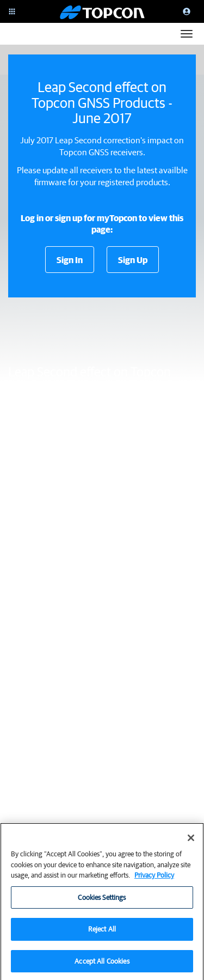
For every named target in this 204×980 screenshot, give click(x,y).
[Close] (191, 842)
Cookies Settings (102, 901)
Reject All (102, 933)
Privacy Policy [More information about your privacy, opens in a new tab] (154, 879)
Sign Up (133, 260)
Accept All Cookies (102, 965)
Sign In (70, 260)
